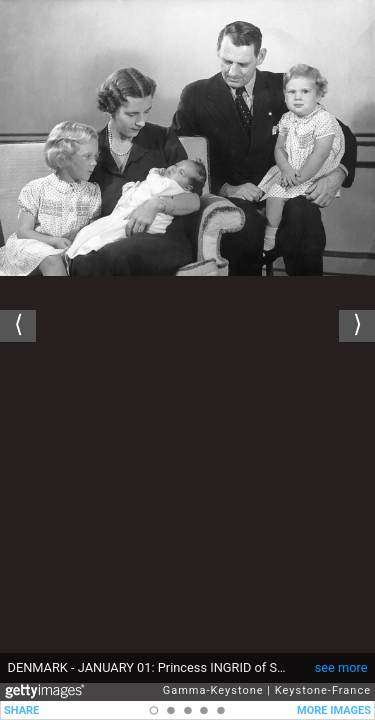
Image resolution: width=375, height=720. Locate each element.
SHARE (21, 710)
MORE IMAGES (334, 710)
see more (341, 667)
